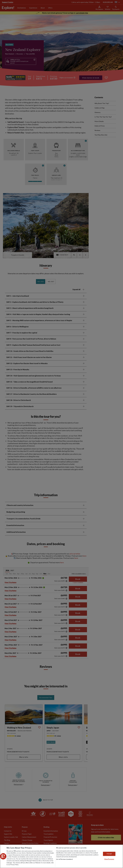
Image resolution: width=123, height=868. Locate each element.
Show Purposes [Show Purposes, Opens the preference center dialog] (109, 859)
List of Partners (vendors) (64, 859)
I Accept (109, 854)
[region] (61, 856)
